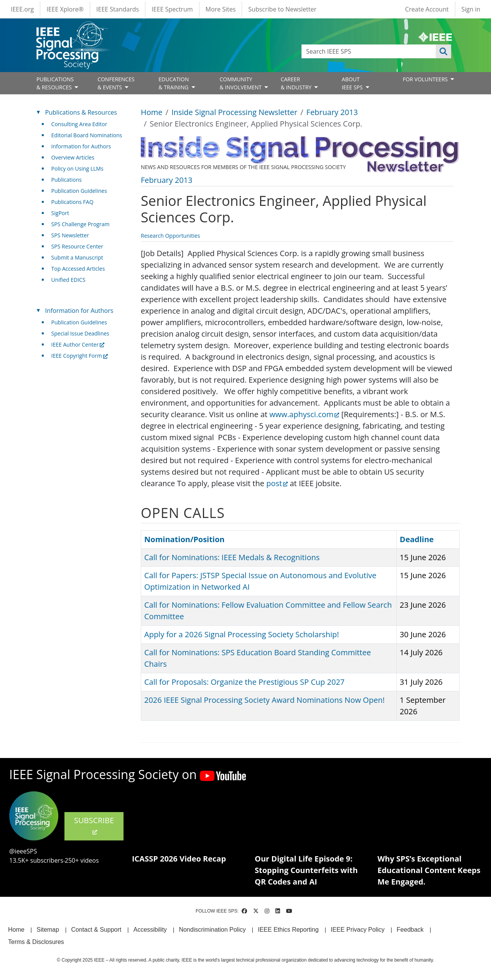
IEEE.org (22, 9)
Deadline (417, 539)
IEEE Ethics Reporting (288, 930)
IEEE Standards (118, 9)
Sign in (471, 9)
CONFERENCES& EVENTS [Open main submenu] (116, 83)
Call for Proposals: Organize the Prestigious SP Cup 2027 (244, 682)
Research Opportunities (170, 236)
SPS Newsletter (70, 235)
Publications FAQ (72, 202)
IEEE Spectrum (172, 9)
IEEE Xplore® (65, 9)
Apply (443, 51)
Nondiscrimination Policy (212, 930)
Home (152, 112)
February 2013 (332, 112)
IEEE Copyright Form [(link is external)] (80, 356)
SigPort (60, 213)
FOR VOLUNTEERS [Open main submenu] (426, 79)
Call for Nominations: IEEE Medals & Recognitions (232, 557)
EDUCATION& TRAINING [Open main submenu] (174, 83)
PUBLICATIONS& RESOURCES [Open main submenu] (55, 83)
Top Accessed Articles (78, 269)
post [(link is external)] (277, 483)
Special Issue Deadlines (80, 333)
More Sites (221, 9)
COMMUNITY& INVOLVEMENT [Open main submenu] (241, 83)
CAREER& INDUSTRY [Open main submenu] (297, 83)
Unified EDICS (68, 280)
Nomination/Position (184, 539)
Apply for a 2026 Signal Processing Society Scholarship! (241, 634)
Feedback (410, 930)
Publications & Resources (81, 112)
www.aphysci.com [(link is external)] (304, 414)
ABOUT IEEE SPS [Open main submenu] (353, 83)
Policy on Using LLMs (77, 169)
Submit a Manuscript (77, 257)
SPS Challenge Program (81, 224)
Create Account (427, 9)
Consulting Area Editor (79, 124)
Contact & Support (96, 930)
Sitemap (48, 930)
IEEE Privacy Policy (358, 930)
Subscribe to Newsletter (282, 9)
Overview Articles (73, 157)
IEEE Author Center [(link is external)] (78, 344)
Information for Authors (81, 146)
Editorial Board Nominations (87, 135)
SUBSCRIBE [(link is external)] (94, 825)
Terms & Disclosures (36, 942)
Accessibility (150, 930)
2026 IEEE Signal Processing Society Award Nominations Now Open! (264, 700)
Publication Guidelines (79, 191)
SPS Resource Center (77, 246)
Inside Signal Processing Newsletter (234, 112)
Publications (67, 180)
